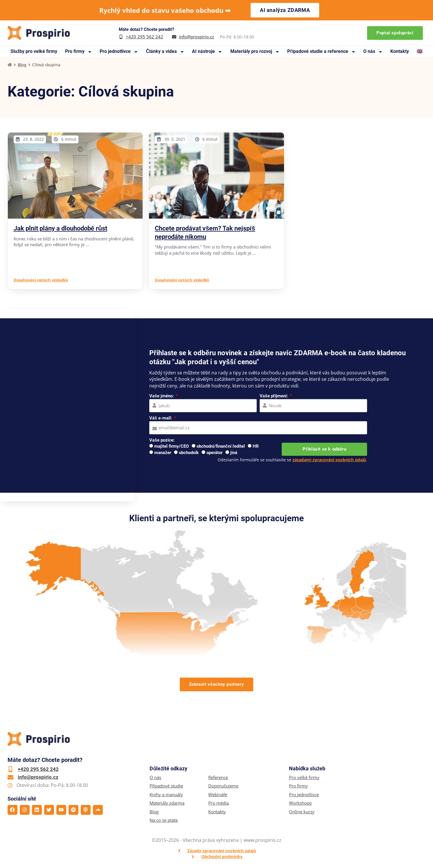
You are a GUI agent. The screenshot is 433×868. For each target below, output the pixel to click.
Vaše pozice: (162, 440)
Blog (22, 65)
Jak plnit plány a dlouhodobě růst (61, 228)
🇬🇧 (420, 51)
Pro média (219, 803)
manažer (163, 453)
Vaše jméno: (162, 396)
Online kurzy (302, 812)
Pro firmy (79, 52)
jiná (234, 453)
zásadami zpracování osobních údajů (329, 460)
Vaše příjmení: (274, 396)
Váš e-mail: (161, 418)
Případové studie (166, 786)
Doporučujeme (223, 786)
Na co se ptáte (164, 820)
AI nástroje (207, 52)
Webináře (218, 795)
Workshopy (300, 803)
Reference (218, 777)
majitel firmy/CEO (171, 446)
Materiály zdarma (167, 803)
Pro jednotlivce (119, 52)
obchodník (189, 453)
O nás (373, 52)
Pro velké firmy (304, 777)
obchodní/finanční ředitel (221, 446)
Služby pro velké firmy (34, 51)
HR (256, 446)
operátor (214, 453)
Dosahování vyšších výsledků (41, 280)
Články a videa (165, 52)
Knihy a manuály (166, 795)
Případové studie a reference (321, 52)
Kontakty (400, 51)
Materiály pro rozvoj (255, 52)
